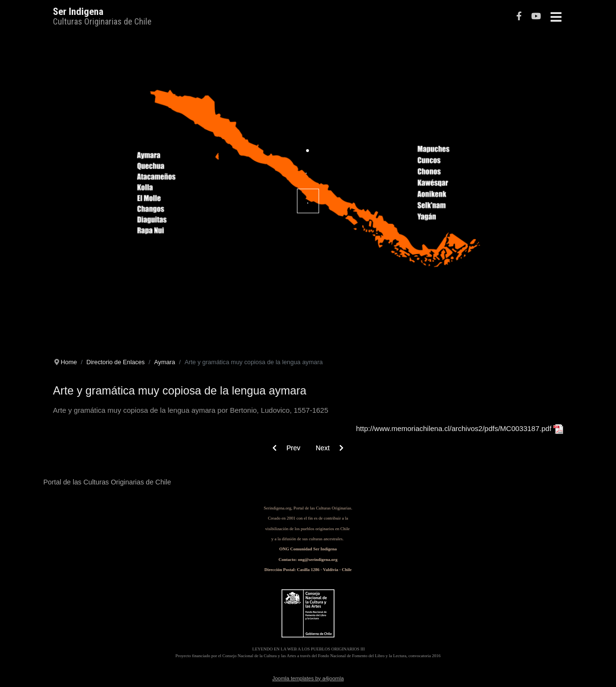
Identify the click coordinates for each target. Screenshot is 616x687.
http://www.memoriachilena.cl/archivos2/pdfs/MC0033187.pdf (454, 428)
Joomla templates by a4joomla (308, 678)
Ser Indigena (78, 12)
